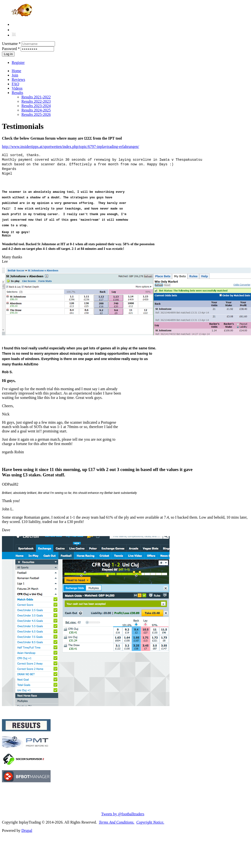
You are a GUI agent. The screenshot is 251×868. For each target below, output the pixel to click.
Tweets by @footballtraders (123, 814)
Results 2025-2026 (36, 114)
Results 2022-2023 (36, 101)
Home (16, 71)
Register (18, 63)
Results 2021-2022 (36, 97)
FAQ (15, 84)
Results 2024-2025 (36, 110)
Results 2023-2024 (36, 106)
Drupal (27, 830)
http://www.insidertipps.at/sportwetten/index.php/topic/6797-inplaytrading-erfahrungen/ (71, 147)
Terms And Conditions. (117, 822)
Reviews (18, 80)
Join (15, 75)
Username (11, 44)
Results (17, 93)
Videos (17, 88)
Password (11, 49)
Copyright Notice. (150, 822)
